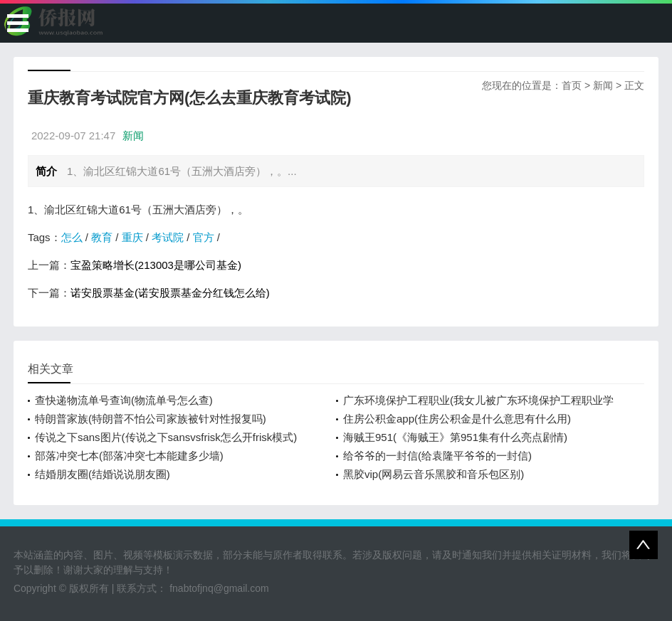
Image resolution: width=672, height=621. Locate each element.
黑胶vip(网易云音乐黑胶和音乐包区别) (434, 474)
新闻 (603, 85)
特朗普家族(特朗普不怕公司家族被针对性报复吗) (151, 419)
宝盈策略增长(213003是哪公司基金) (156, 265)
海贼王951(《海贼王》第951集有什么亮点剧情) (455, 437)
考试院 (168, 237)
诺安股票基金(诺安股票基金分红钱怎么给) (170, 293)
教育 (102, 237)
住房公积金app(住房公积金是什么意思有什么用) (457, 419)
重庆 (132, 237)
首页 (572, 85)
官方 (204, 237)
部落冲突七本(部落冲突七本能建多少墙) (129, 456)
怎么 (72, 237)
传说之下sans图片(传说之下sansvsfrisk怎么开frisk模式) (166, 437)
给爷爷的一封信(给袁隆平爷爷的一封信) (437, 456)
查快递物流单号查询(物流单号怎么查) (124, 400)
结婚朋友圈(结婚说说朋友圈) (103, 474)
